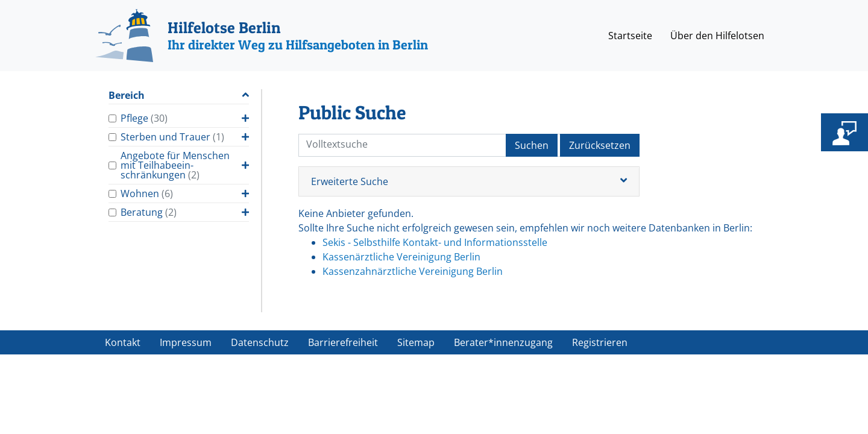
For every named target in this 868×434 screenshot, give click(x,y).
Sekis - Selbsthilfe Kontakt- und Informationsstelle (435, 242)
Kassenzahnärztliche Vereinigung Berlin (413, 271)
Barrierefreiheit (343, 342)
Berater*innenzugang (503, 342)
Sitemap (416, 342)
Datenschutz (260, 342)
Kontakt (123, 342)
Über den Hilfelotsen (717, 36)
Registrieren (600, 342)
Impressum (186, 342)
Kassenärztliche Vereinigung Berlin (401, 257)
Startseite (630, 36)
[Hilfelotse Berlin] (262, 36)
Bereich (127, 96)
